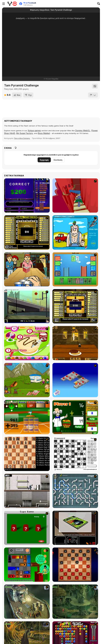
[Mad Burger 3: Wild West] (75, 343)
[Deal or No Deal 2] (75, 306)
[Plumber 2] (75, 491)
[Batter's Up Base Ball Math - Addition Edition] (27, 417)
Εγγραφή (44, 160)
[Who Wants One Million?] (27, 195)
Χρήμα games (34, 130)
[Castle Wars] (75, 269)
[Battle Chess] (27, 454)
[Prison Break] (27, 491)
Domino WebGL (83, 130)
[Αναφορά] (93, 95)
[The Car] (75, 528)
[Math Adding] (75, 417)
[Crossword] (75, 454)
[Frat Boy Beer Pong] (27, 269)
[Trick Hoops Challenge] (27, 306)
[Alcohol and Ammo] (75, 232)
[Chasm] (75, 195)
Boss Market (44, 133)
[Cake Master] (27, 343)
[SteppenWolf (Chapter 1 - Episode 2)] (75, 602)
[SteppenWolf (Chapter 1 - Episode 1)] (27, 602)
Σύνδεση (58, 160)
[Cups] (27, 528)
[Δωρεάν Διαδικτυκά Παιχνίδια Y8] (12, 4)
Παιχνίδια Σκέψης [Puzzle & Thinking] (22, 138)
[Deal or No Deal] (27, 232)
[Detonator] (75, 380)
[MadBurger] (27, 380)
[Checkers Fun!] (75, 565)
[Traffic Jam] (27, 565)
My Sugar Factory (25, 133)
